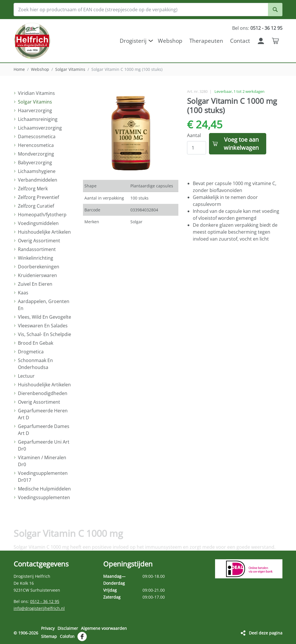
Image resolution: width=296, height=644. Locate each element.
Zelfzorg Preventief (38, 197)
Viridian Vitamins (36, 93)
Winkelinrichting (36, 258)
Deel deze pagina (266, 633)
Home (19, 69)
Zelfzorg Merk (33, 189)
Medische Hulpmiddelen (44, 489)
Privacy (48, 628)
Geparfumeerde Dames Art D (44, 430)
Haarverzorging (35, 110)
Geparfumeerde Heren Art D (43, 414)
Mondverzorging (36, 154)
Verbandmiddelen (38, 180)
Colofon (67, 636)
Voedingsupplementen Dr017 (43, 477)
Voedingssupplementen (44, 497)
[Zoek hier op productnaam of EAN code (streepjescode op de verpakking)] (148, 10)
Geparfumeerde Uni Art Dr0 (44, 445)
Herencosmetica (36, 145)
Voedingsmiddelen (38, 223)
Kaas (23, 293)
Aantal (194, 135)
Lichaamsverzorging (40, 128)
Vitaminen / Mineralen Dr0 (42, 461)
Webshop (40, 69)
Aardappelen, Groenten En (44, 305)
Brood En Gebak (36, 343)
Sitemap (49, 636)
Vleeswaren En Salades (43, 326)
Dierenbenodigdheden (43, 393)
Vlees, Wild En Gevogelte (45, 317)
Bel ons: (257, 28)
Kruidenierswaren (37, 275)
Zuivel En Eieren (35, 284)
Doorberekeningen (39, 267)
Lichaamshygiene (37, 171)
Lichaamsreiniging (38, 119)
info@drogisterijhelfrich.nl (39, 608)
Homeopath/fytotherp (42, 215)
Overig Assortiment (39, 241)
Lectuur (26, 376)
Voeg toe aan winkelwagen (241, 144)
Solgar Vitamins (70, 69)
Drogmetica (31, 352)
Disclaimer (68, 628)
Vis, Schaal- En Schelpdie (45, 334)
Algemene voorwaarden (104, 628)
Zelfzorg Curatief (36, 206)
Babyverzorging (35, 163)
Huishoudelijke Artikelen (44, 232)
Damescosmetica (37, 136)
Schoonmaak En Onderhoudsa (35, 364)
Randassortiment (37, 249)
